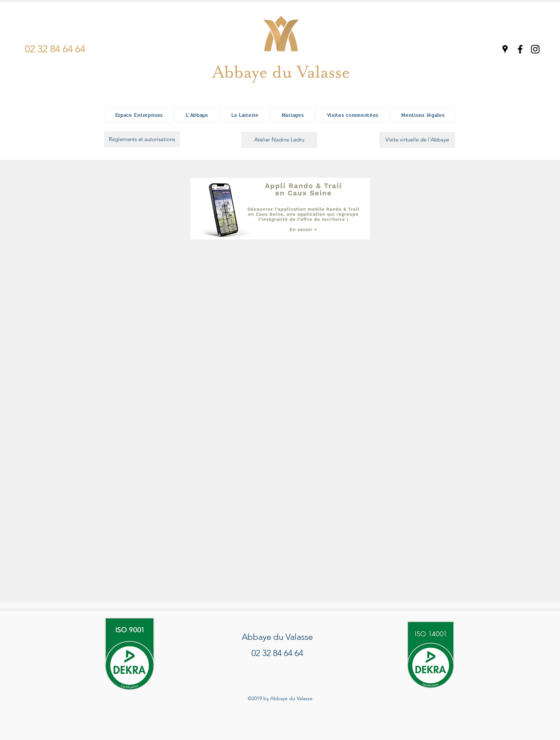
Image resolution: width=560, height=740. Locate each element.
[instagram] (535, 49)
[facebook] (520, 49)
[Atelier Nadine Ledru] (279, 140)
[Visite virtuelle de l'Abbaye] (417, 140)
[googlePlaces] (505, 49)
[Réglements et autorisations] (142, 139)
